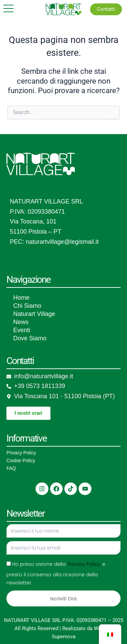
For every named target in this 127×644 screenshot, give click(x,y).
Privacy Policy (21, 453)
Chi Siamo (27, 306)
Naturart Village (34, 314)
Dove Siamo (30, 338)
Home (21, 298)
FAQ (11, 468)
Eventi (22, 330)
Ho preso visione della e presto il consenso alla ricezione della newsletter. (56, 573)
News (21, 322)
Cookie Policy (21, 460)
